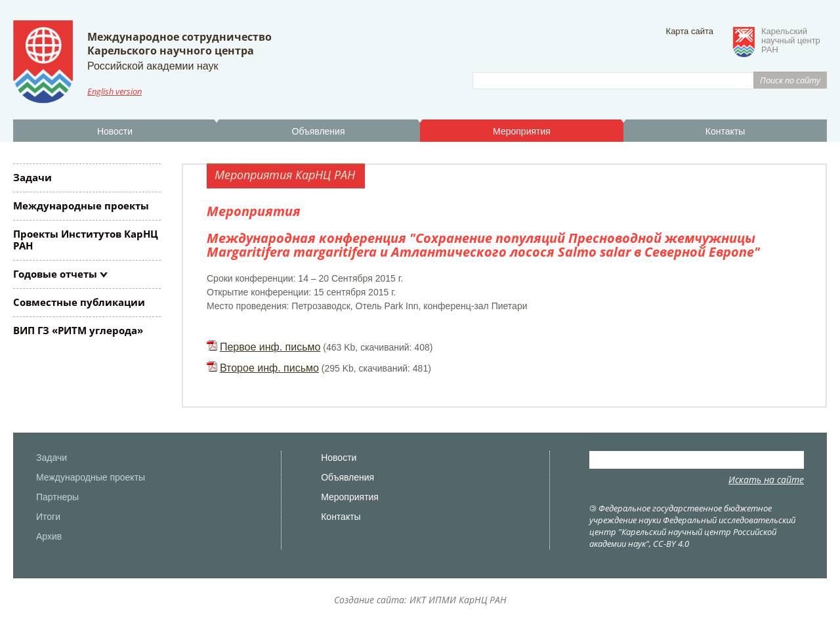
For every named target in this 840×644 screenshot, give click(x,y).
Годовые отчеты (55, 274)
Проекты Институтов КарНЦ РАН (86, 240)
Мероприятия (522, 131)
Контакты (725, 131)
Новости (115, 131)
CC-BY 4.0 (671, 544)
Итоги (48, 517)
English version (115, 91)
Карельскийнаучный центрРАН (791, 41)
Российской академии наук (153, 66)
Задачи (32, 177)
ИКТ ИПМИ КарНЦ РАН (458, 600)
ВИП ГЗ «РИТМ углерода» (78, 330)
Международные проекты (81, 205)
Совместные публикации (79, 302)
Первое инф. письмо (270, 347)
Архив (49, 536)
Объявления (319, 131)
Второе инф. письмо (269, 368)
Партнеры (57, 497)
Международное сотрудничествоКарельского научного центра (179, 44)
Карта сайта (690, 31)
